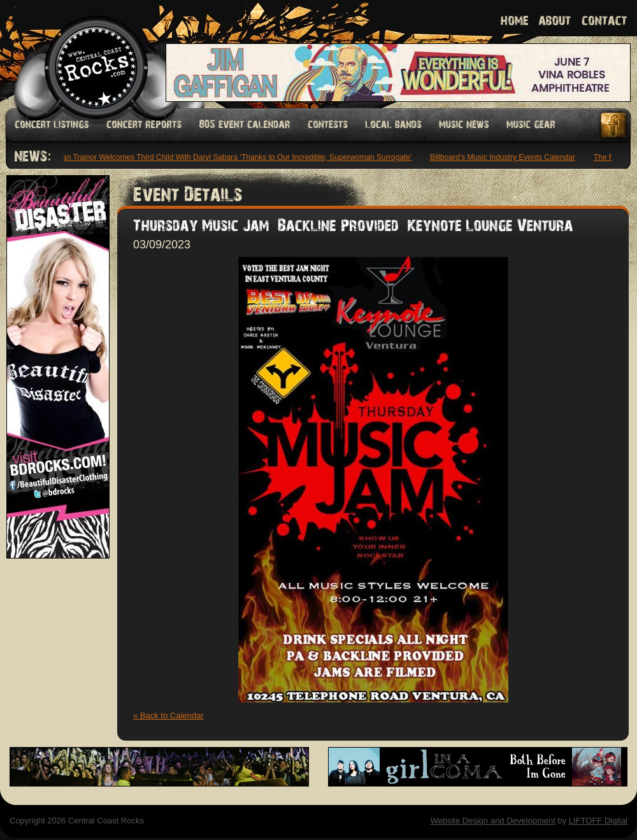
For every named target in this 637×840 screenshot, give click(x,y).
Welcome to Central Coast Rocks (81, 54)
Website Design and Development (492, 821)
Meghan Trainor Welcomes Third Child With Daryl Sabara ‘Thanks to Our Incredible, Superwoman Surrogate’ (229, 157)
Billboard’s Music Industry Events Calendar (505, 157)
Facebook (614, 125)
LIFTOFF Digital (598, 821)
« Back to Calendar (168, 715)
